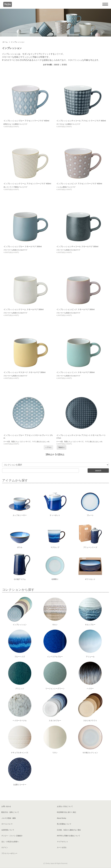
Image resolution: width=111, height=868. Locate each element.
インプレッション (18, 42)
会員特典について (8, 830)
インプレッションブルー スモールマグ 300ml (23, 246)
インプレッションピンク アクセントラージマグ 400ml (79, 184)
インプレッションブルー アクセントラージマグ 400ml (26, 121)
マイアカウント (63, 842)
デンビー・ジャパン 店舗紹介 (12, 836)
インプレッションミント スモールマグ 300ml (75, 372)
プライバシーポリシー (9, 853)
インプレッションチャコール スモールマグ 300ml (77, 246)
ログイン (5, 847)
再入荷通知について (64, 824)
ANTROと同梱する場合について (69, 836)
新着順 (64, 65)
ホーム (5, 42)
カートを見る (62, 847)
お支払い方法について (65, 806)
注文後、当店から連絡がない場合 (69, 830)
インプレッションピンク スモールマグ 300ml (75, 309)
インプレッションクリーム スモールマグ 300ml (23, 309)
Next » (61, 447)
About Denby (62, 818)
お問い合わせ (6, 806)
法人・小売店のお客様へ (10, 842)
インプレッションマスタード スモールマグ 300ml (24, 372)
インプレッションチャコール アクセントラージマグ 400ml (81, 121)
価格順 (57, 65)
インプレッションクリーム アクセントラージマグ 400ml (27, 184)
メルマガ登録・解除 (9, 818)
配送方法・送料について (10, 812)
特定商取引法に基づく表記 (66, 812)
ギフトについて (7, 824)
